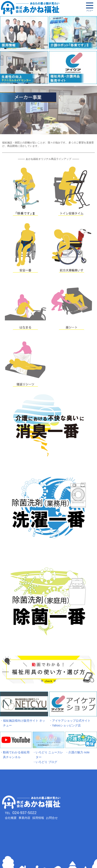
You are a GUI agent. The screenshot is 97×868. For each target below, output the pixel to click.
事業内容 (24, 818)
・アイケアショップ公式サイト (70, 721)
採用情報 (38, 818)
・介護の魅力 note (77, 752)
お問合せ (52, 818)
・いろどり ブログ (45, 762)
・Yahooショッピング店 (65, 726)
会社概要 (11, 818)
